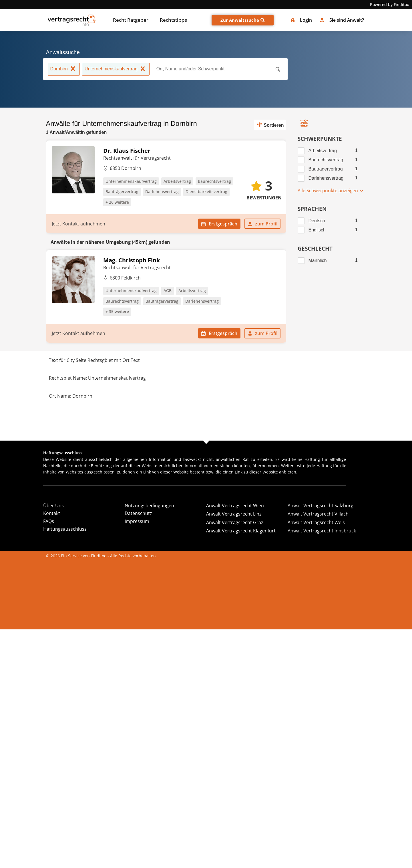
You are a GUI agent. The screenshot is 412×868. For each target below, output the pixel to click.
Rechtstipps (173, 20)
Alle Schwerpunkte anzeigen (331, 191)
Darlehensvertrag (326, 178)
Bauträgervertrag (326, 169)
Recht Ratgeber (131, 20)
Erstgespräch (219, 224)
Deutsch (317, 221)
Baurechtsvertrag (326, 160)
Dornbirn (64, 70)
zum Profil (262, 224)
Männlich (318, 260)
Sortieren (270, 125)
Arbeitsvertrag (323, 151)
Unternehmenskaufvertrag (116, 70)
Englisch (317, 230)
